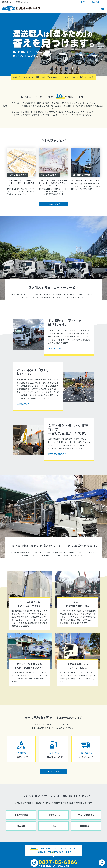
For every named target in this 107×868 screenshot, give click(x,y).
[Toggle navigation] (103, 8)
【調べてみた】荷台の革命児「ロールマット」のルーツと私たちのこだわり (59, 77)
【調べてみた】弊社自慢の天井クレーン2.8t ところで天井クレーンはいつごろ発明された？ (53, 183)
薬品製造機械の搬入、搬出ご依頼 (85, 180)
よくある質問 (95, 2)
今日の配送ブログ (53, 204)
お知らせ (84, 2)
